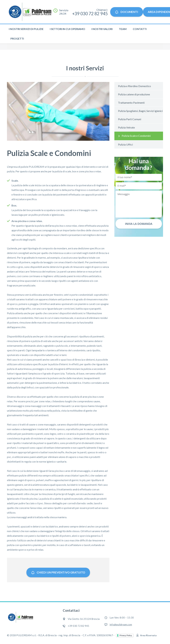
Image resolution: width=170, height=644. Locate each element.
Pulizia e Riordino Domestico (134, 86)
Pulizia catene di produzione (134, 94)
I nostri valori (102, 29)
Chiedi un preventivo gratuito (58, 572)
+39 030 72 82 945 (90, 14)
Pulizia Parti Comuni (130, 119)
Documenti (127, 12)
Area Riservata (146, 635)
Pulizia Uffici (125, 144)
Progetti (17, 38)
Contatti (140, 29)
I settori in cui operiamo (67, 29)
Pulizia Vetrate (126, 127)
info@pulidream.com (121, 624)
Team (123, 29)
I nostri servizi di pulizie (26, 29)
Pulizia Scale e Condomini (136, 136)
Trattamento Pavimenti (131, 103)
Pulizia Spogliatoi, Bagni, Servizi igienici (140, 111)
